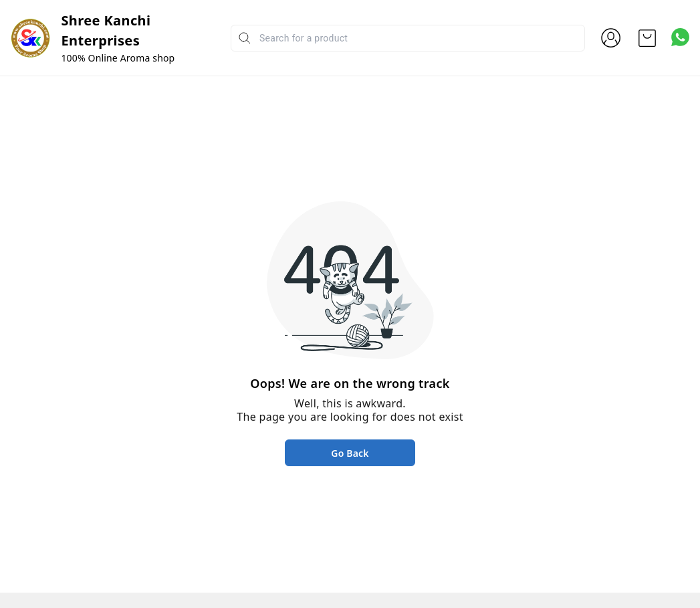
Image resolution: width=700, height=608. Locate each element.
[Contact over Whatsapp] (680, 37)
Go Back (350, 453)
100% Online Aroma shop (118, 58)
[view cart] (647, 38)
